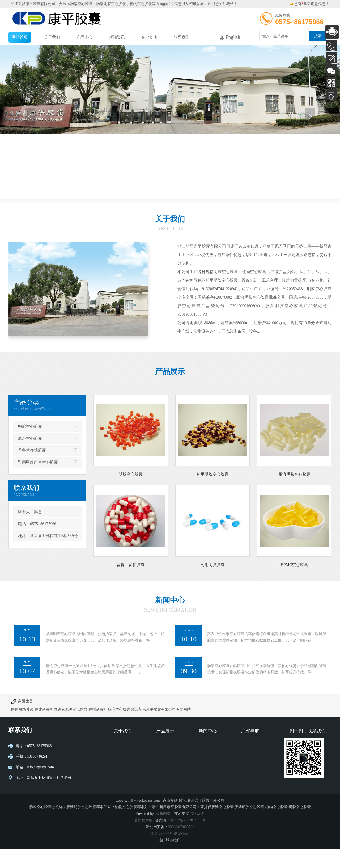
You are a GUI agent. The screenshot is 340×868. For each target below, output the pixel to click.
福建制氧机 (44, 729)
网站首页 (20, 37)
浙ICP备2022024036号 (188, 839)
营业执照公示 (125, 771)
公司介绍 (121, 763)
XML (245, 794)
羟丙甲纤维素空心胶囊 (38, 481)
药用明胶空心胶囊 (212, 493)
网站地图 (249, 787)
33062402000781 (181, 846)
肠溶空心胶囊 (81, 4)
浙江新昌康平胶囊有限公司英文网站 (161, 729)
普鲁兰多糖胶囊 (32, 469)
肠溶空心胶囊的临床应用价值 (238, 679)
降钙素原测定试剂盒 (71, 729)
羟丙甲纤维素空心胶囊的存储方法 (243, 647)
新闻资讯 (117, 37)
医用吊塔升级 (22, 729)
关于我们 (52, 37)
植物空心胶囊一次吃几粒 (72, 679)
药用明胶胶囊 (212, 584)
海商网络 (163, 833)
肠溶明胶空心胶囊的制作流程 (77, 647)
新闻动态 (206, 763)
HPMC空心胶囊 (294, 584)
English (233, 37)
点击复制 (170, 819)
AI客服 (332, 32)
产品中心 (84, 37)
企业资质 (149, 37)
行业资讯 (206, 771)
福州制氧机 (98, 729)
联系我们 (182, 37)
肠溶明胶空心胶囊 (294, 493)
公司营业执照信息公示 (170, 853)
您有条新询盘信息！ (309, 4)
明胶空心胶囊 (30, 446)
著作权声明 (143, 839)
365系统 (197, 833)
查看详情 (194, 350)
